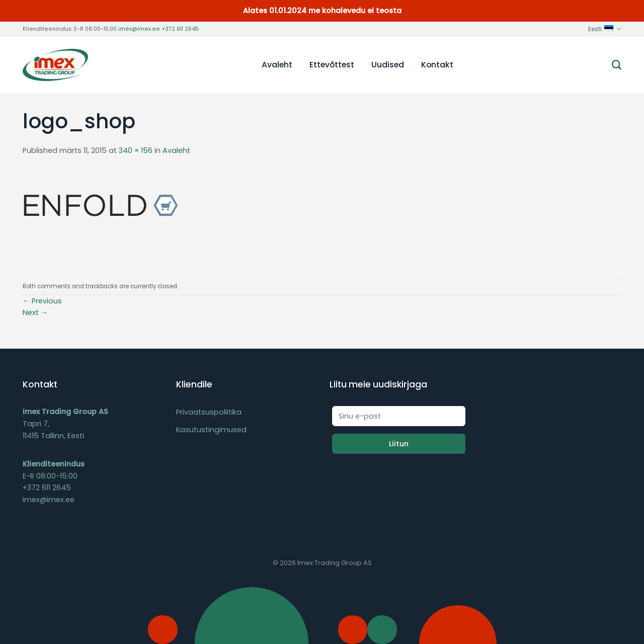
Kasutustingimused (211, 430)
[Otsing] (617, 65)
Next (35, 312)
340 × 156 (136, 150)
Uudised (388, 65)
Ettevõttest (332, 65)
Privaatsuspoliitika (209, 412)
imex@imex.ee (139, 29)
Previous (42, 301)
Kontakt (437, 65)
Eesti (605, 29)
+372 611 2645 (180, 29)
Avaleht (277, 65)
